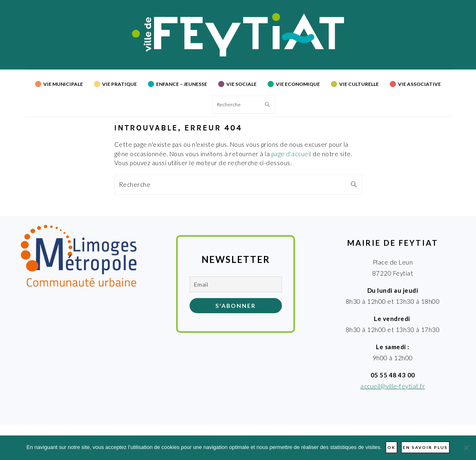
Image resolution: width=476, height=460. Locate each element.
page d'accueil (291, 154)
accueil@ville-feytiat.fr (393, 386)
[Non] (466, 448)
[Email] (236, 284)
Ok (391, 447)
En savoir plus (425, 447)
